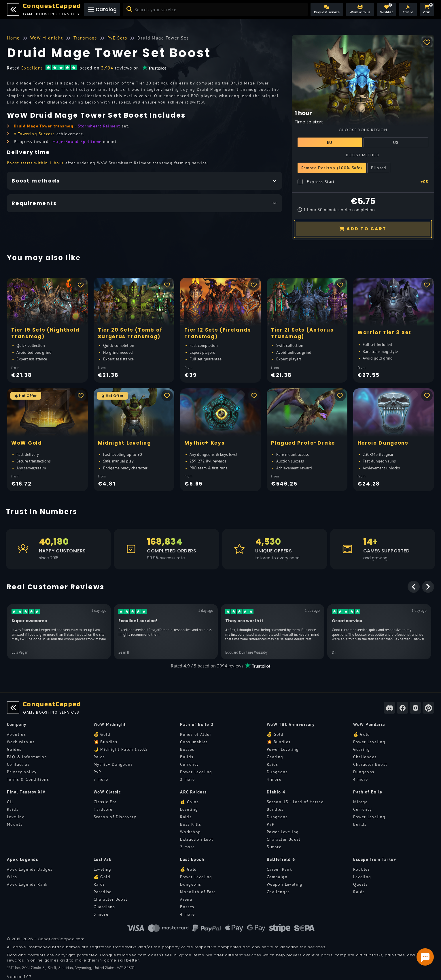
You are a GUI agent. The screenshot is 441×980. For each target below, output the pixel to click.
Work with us (21, 742)
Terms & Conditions (28, 779)
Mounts (15, 824)
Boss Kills (191, 824)
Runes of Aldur (196, 734)
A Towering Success (34, 134)
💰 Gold (102, 734)
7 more (101, 779)
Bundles (275, 809)
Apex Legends (22, 859)
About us (16, 734)
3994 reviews (230, 666)
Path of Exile (368, 792)
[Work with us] (360, 10)
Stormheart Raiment (99, 126)
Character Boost (370, 764)
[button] (408, 10)
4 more (274, 779)
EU (330, 142)
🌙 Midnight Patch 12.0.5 (121, 749)
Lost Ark (103, 859)
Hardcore (103, 809)
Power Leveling (196, 772)
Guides (14, 749)
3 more (274, 847)
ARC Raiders (193, 792)
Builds (187, 757)
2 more (187, 779)
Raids (99, 757)
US (396, 142)
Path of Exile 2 (197, 724)
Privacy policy (22, 772)
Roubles (361, 869)
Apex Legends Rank (27, 884)
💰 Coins (189, 802)
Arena (186, 899)
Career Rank (279, 869)
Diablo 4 (276, 792)
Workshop (190, 832)
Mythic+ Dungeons (113, 764)
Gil (10, 802)
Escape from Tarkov (375, 859)
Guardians (104, 907)
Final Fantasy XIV (26, 792)
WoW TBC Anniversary (291, 724)
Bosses (187, 749)
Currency (189, 764)
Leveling (16, 817)
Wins (12, 877)
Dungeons (277, 772)
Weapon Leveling (285, 884)
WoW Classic (107, 792)
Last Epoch (192, 859)
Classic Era (105, 802)
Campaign (277, 877)
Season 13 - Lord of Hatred (295, 802)
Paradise (103, 892)
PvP (98, 772)
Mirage (360, 802)
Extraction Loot (197, 839)
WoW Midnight (110, 724)
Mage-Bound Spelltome (77, 142)
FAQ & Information (27, 757)
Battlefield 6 (281, 859)
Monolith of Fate (198, 892)
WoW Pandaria (369, 724)
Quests (360, 884)
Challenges (365, 757)
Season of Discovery (115, 817)
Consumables (194, 742)
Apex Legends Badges (30, 869)
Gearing (275, 757)
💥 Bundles (106, 742)
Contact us (18, 764)
